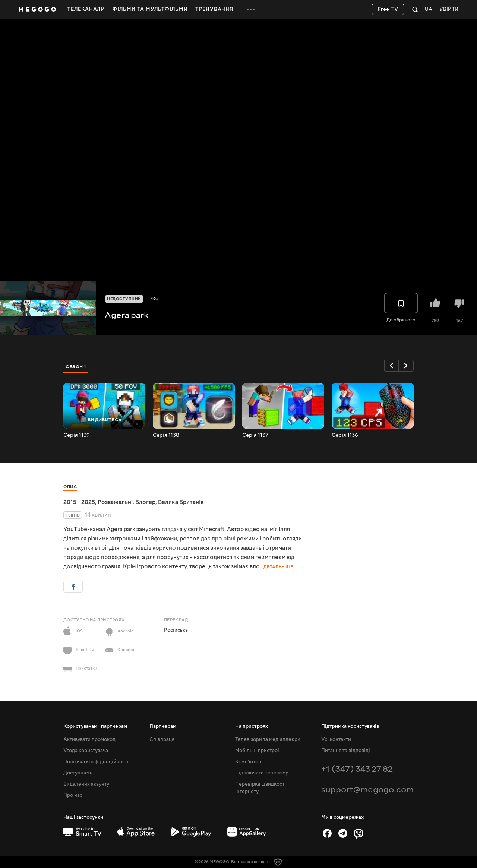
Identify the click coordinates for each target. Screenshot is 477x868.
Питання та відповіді (346, 751)
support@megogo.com (367, 790)
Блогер (145, 502)
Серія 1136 (345, 435)
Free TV (388, 9)
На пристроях (252, 726)
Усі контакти (336, 739)
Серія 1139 (77, 435)
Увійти (449, 10)
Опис (70, 487)
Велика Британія (181, 502)
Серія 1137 (255, 435)
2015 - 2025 (79, 502)
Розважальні (115, 502)
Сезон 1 (76, 367)
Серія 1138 (166, 435)
